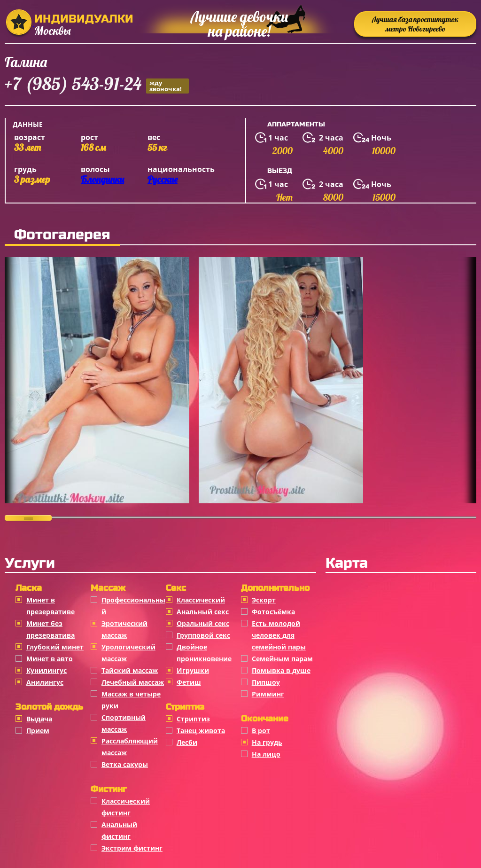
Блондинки (102, 179)
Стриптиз (193, 719)
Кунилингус (47, 670)
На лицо (266, 754)
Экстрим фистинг (132, 848)
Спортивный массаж (124, 723)
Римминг (268, 694)
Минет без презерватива (50, 629)
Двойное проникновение (204, 653)
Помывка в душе (281, 670)
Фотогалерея (62, 235)
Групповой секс (203, 635)
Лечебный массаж (133, 682)
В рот (261, 731)
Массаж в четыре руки (131, 700)
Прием (38, 731)
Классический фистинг (126, 807)
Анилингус (45, 682)
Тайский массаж (130, 670)
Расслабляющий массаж (130, 747)
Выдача (39, 719)
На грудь (267, 742)
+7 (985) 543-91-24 (97, 85)
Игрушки (193, 670)
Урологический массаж (128, 653)
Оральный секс (203, 623)
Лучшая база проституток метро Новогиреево (415, 24)
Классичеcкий (201, 600)
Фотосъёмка (273, 612)
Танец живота (201, 731)
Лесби (187, 742)
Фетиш (189, 682)
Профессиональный (133, 606)
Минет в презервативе (50, 606)
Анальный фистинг (119, 830)
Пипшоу (266, 682)
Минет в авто (50, 659)
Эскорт (264, 600)
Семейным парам (282, 659)
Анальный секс (203, 612)
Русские (163, 179)
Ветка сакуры (125, 764)
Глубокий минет (55, 647)
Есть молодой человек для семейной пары (279, 635)
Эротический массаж (124, 629)
